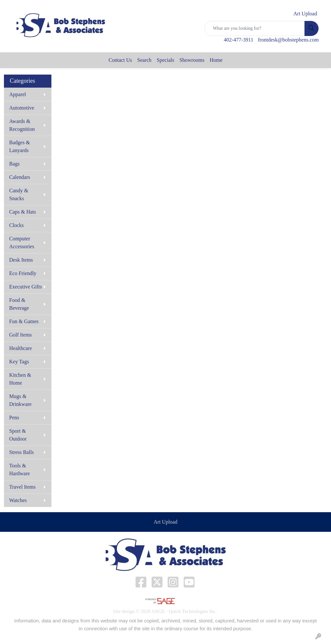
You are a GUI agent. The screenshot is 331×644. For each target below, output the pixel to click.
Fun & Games (24, 321)
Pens (14, 418)
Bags (14, 164)
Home (216, 60)
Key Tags (19, 362)
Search (144, 60)
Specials (165, 60)
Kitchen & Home (20, 379)
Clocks (16, 225)
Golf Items (20, 335)
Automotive (22, 108)
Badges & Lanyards (20, 146)
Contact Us (120, 60)
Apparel (18, 94)
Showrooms (192, 60)
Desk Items (21, 260)
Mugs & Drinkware (20, 400)
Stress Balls (21, 452)
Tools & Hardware (19, 470)
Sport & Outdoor (18, 435)
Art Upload (165, 522)
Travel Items (22, 487)
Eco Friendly (23, 273)
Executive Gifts (26, 287)
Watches (18, 500)
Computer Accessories (22, 243)
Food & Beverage (19, 304)
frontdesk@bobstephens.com (288, 40)
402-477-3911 (239, 40)
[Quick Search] (255, 28)
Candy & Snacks (19, 194)
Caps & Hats (23, 212)
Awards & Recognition (22, 125)
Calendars (20, 177)
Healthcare (20, 348)
